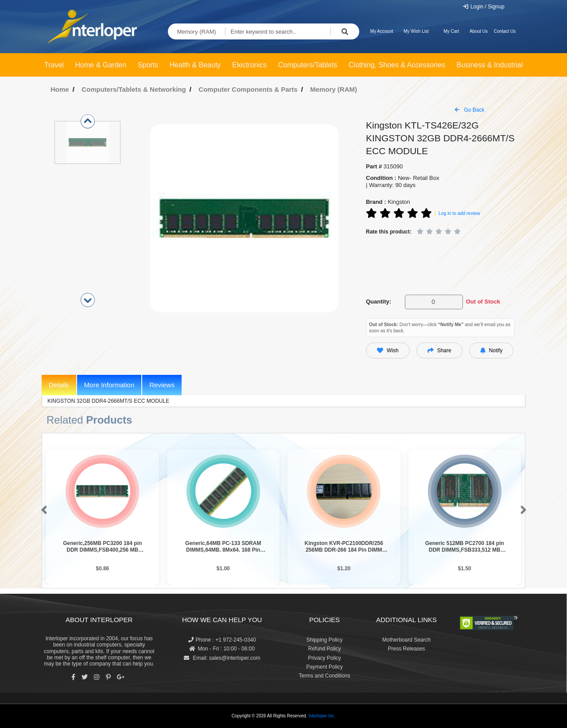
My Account (382, 31)
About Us (479, 31)
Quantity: (379, 302)
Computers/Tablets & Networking (134, 89)
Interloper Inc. (322, 716)
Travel (54, 65)
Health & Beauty (195, 65)
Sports (148, 65)
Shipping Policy (324, 640)
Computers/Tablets (308, 65)
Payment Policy (324, 667)
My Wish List (416, 31)
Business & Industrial (490, 65)
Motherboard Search (406, 640)
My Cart (451, 31)
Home (60, 89)
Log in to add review (459, 213)
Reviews (162, 385)
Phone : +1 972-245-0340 (222, 640)
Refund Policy (324, 649)
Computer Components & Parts (248, 89)
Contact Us (505, 31)
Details (59, 385)
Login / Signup (484, 7)
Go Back (470, 110)
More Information (109, 385)
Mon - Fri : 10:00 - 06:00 (222, 649)
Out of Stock (483, 302)
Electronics (249, 65)
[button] (42, 510)
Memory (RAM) (197, 32)
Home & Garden (101, 65)
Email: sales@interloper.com (222, 658)
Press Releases (406, 649)
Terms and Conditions (324, 676)
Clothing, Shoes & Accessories (397, 65)
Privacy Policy (324, 658)
